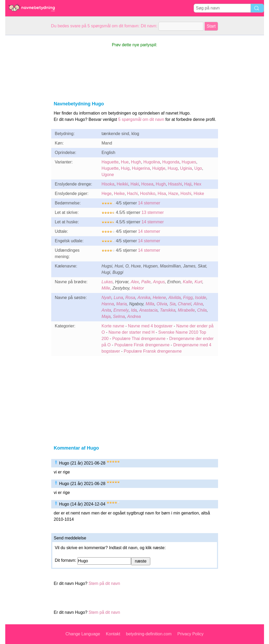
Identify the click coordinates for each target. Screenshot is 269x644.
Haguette (110, 162)
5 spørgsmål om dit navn (141, 119)
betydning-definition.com (149, 634)
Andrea (134, 316)
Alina (198, 304)
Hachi (132, 194)
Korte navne (113, 326)
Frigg (188, 298)
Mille (106, 288)
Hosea (147, 184)
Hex (198, 184)
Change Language (83, 634)
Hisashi (175, 184)
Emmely (121, 310)
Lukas (107, 282)
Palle (146, 282)
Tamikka (168, 310)
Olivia (162, 304)
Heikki (122, 184)
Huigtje (159, 168)
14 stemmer (149, 203)
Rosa (130, 298)
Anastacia (148, 310)
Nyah (107, 298)
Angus (159, 282)
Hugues (189, 162)
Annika (144, 298)
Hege (107, 194)
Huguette (110, 168)
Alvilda (175, 298)
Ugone (108, 175)
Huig (125, 168)
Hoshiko (148, 194)
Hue (125, 162)
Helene (159, 298)
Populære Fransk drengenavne (153, 351)
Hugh (136, 162)
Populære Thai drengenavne (139, 339)
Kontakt (113, 634)
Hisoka (108, 184)
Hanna (108, 304)
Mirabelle (186, 310)
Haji (188, 184)
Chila (202, 310)
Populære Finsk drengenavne (142, 345)
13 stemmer (153, 212)
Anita (106, 310)
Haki (135, 184)
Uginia (186, 168)
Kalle (188, 282)
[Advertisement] (26, 114)
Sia (172, 304)
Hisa (162, 194)
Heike (119, 194)
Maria (122, 304)
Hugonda (171, 162)
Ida (134, 310)
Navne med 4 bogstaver (150, 326)
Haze (173, 194)
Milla (150, 304)
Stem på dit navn (104, 583)
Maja (106, 316)
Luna (118, 298)
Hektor (138, 288)
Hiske (199, 194)
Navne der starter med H (131, 332)
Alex (135, 282)
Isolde (201, 298)
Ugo (198, 168)
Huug (173, 168)
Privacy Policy (190, 634)
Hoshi (186, 194)
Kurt (198, 282)
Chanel (185, 304)
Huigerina (141, 168)
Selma (119, 316)
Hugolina (152, 162)
